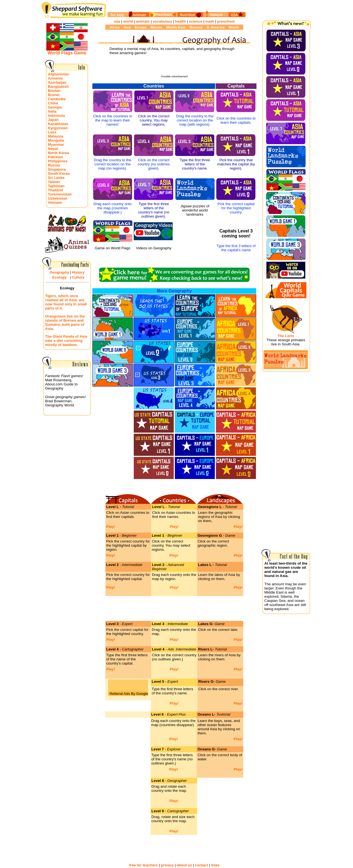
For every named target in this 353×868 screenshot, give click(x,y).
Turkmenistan (60, 194)
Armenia (55, 78)
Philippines (58, 161)
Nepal (53, 149)
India (52, 111)
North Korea (59, 153)
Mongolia (56, 140)
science (196, 21)
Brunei (54, 95)
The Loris (286, 336)
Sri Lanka (56, 178)
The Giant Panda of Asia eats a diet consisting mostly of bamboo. (66, 341)
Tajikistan (56, 186)
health (180, 21)
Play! (111, 527)
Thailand (56, 190)
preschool (226, 21)
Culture (78, 277)
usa (117, 21)
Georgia (55, 107)
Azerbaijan (57, 82)
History (78, 272)
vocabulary (162, 21)
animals (143, 21)
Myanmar (56, 145)
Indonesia (57, 116)
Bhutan (54, 91)
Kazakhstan (58, 124)
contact (201, 865)
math (210, 21)
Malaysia (56, 136)
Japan (53, 120)
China (53, 103)
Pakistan (56, 157)
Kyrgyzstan (58, 128)
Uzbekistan (58, 198)
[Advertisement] (174, 67)
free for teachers (143, 865)
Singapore (57, 169)
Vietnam (55, 203)
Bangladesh (58, 87)
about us (184, 865)
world (128, 21)
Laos (52, 132)
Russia (54, 165)
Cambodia (57, 99)
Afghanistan (59, 74)
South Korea (59, 174)
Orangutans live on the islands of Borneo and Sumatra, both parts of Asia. (65, 322)
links (215, 865)
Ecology (60, 277)
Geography (59, 272)
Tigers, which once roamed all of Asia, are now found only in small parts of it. (66, 302)
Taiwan (54, 182)
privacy (167, 865)
